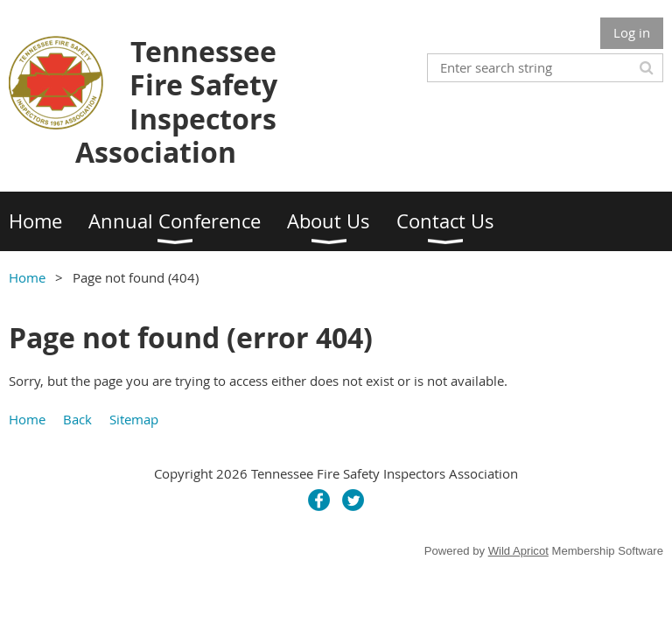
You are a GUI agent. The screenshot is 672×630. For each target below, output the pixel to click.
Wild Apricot (518, 551)
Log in (632, 32)
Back (77, 419)
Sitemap (134, 419)
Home (27, 277)
